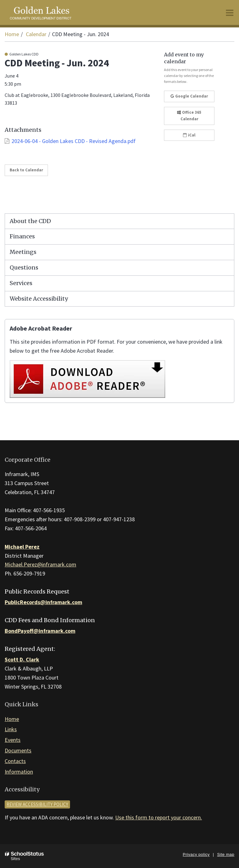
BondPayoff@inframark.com (40, 631)
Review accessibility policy (37, 804)
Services (21, 283)
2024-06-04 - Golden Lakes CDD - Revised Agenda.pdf (74, 141)
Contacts (15, 761)
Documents (18, 750)
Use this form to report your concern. (159, 817)
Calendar (36, 34)
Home (12, 34)
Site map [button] (226, 854)
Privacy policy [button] (196, 854)
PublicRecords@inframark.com (43, 602)
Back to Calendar (26, 170)
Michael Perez (22, 547)
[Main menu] (230, 12)
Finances (22, 236)
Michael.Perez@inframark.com (40, 564)
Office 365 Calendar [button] (189, 116)
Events (13, 740)
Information (19, 772)
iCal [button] (189, 135)
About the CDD (30, 221)
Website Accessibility (39, 299)
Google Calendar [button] (189, 96)
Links (11, 729)
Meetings (23, 252)
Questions (24, 267)
